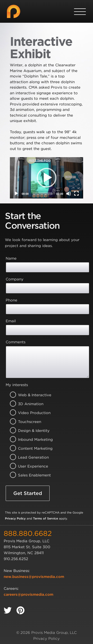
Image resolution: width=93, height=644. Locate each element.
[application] (46, 178)
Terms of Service (46, 518)
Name (11, 258)
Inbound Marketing (28, 440)
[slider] (42, 194)
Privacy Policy (15, 518)
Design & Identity (28, 431)
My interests (17, 385)
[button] (47, 178)
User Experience (28, 466)
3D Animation (28, 404)
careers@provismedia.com (28, 594)
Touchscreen (28, 422)
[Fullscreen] (76, 194)
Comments (16, 342)
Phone (11, 300)
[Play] (16, 194)
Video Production (28, 413)
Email (11, 321)
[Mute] (69, 194)
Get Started (28, 493)
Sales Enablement (28, 475)
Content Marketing (28, 448)
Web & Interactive (28, 395)
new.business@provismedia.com (34, 577)
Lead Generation (28, 457)
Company (15, 279)
